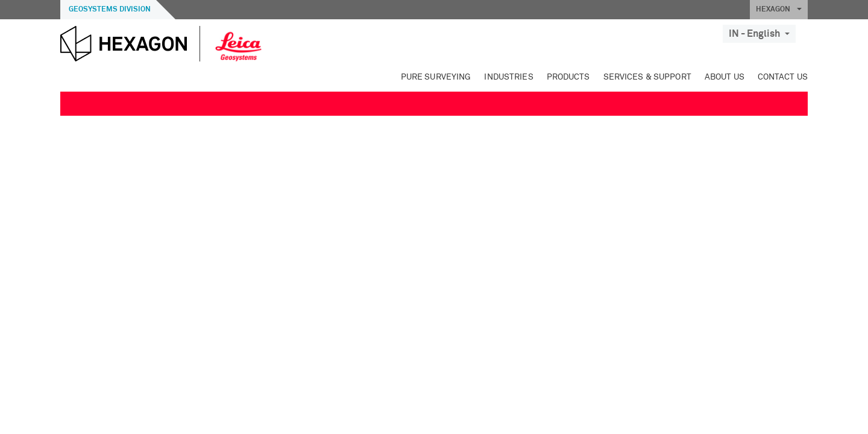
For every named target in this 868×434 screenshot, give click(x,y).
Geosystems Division (110, 10)
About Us (725, 77)
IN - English (759, 34)
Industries (508, 77)
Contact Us (783, 77)
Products (568, 77)
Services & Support (647, 77)
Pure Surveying (436, 77)
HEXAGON (779, 10)
